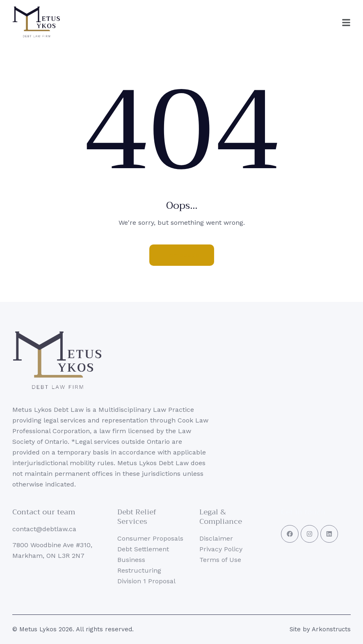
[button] (329, 23)
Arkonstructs (331, 629)
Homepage (182, 255)
